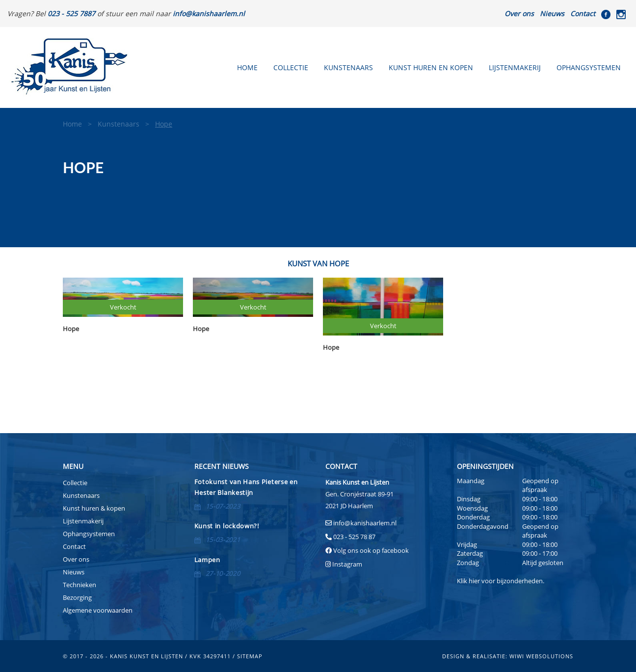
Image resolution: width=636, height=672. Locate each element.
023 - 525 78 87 (354, 537)
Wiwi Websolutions (541, 656)
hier (474, 581)
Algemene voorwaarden (98, 610)
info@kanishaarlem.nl (365, 523)
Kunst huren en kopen (431, 67)
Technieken (79, 585)
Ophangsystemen (589, 67)
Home (247, 67)
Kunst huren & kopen (94, 508)
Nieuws (552, 13)
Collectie (291, 67)
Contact (583, 13)
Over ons (519, 13)
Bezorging (77, 597)
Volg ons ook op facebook (370, 550)
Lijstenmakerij (515, 67)
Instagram (347, 564)
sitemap (250, 656)
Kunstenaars (348, 67)
